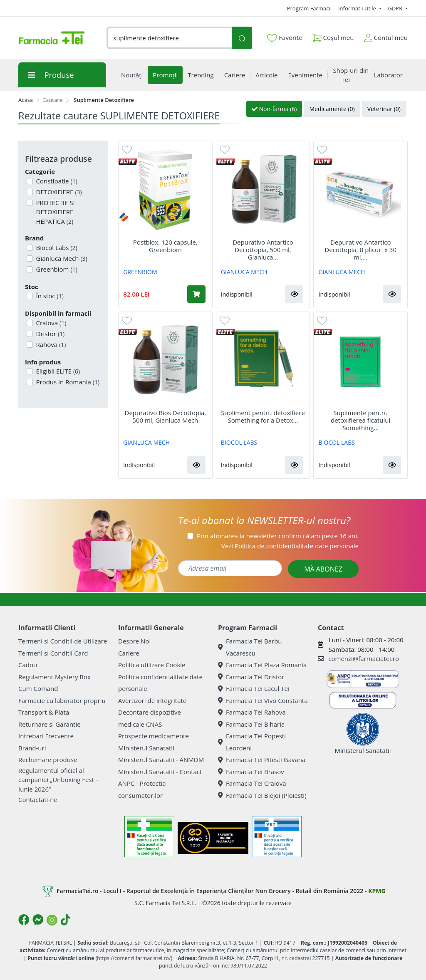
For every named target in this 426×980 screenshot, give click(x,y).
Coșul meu (333, 36)
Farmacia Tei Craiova (252, 783)
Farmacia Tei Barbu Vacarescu (250, 647)
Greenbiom (56, 269)
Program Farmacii (309, 8)
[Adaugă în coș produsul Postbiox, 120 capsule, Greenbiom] (196, 294)
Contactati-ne (38, 799)
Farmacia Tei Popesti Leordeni (252, 742)
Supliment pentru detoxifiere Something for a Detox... (263, 416)
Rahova (50, 344)
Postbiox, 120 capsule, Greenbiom (165, 246)
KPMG (377, 891)
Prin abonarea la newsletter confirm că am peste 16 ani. (278, 536)
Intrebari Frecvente (46, 736)
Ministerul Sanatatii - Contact (160, 772)
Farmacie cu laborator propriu (62, 700)
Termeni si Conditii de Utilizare (63, 641)
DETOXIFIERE (58, 192)
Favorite (285, 38)
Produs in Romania (67, 382)
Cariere (129, 653)
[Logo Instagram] (52, 920)
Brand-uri (32, 748)
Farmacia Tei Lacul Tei (254, 688)
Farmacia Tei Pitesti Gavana (262, 760)
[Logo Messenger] (38, 920)
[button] (294, 294)
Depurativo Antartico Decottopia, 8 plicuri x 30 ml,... (360, 250)
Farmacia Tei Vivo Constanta (263, 700)
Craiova (51, 323)
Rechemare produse (48, 760)
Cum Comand (38, 688)
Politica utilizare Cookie (152, 665)
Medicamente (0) (332, 109)
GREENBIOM (140, 272)
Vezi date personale (290, 546)
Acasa (26, 100)
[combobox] (169, 38)
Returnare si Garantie (50, 724)
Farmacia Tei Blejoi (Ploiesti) (262, 795)
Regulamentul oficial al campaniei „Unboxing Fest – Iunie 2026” (58, 780)
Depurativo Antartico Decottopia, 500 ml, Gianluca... (263, 250)
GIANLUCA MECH (244, 272)
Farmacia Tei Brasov (251, 772)
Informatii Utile (358, 8)
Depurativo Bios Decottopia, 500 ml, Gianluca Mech (166, 416)
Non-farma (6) (274, 109)
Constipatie (56, 181)
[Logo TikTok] (66, 920)
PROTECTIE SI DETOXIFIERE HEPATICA (55, 212)
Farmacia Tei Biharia (251, 724)
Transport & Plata (44, 712)
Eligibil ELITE (57, 371)
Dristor (50, 334)
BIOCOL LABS (239, 442)
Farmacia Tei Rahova (252, 712)
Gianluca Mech (61, 258)
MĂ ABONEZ (323, 569)
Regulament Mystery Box (54, 677)
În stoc (49, 296)
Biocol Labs (56, 247)
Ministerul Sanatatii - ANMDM (161, 760)
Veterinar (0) (384, 109)
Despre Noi (134, 641)
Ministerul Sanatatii (146, 748)
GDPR (396, 8)
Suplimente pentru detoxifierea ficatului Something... (360, 420)
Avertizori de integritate (152, 700)
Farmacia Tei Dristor (251, 677)
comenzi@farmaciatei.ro (364, 658)
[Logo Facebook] (24, 920)
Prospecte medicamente (154, 736)
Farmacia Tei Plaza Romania (262, 665)
